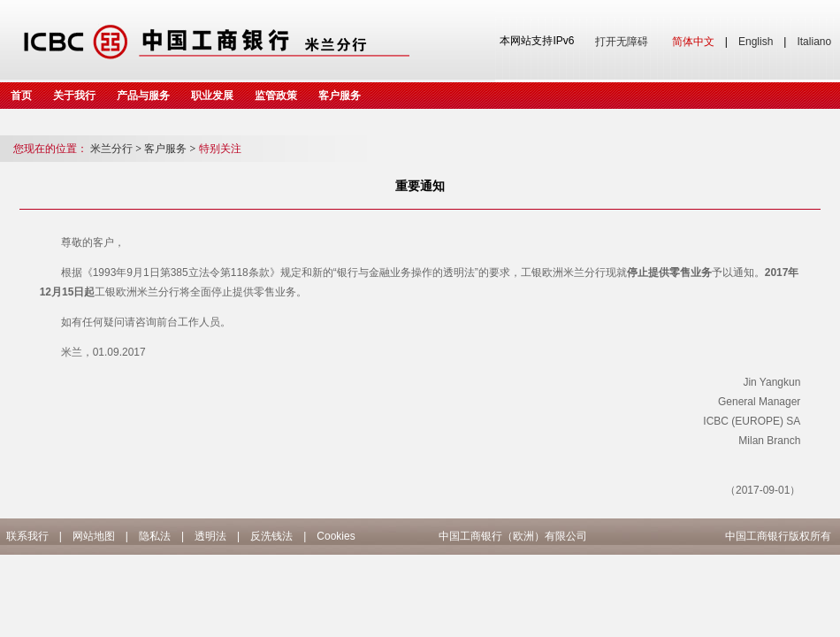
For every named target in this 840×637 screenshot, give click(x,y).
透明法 (210, 536)
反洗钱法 (271, 536)
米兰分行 (116, 149)
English (756, 42)
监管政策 (276, 96)
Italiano (814, 42)
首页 (21, 96)
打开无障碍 (622, 42)
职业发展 (212, 96)
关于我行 (74, 96)
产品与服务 (143, 96)
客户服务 (340, 96)
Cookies (336, 536)
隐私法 (155, 536)
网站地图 (94, 536)
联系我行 (27, 536)
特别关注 (220, 149)
